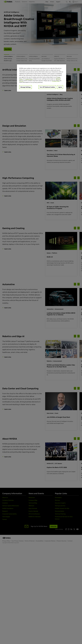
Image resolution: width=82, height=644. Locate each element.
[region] (42, 78)
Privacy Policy (56, 81)
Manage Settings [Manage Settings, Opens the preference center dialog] (26, 87)
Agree (60, 87)
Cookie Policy (29, 79)
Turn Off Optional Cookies (47, 87)
